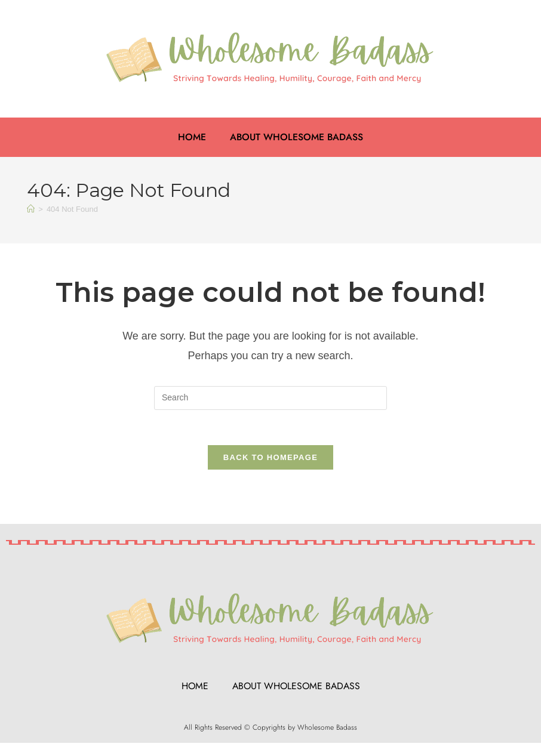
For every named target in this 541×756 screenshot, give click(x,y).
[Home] (31, 209)
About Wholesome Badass (297, 137)
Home (191, 137)
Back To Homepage (270, 459)
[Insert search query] (270, 398)
